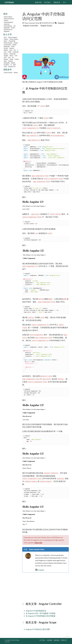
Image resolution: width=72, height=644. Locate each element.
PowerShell (12, 41)
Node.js (6, 59)
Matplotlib (7, 28)
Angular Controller (31, 26)
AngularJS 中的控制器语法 (36, 611)
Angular (6, 56)
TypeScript (12, 54)
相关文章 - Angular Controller (44, 604)
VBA (14, 65)
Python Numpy (8, 26)
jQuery (6, 54)
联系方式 (64, 640)
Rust (5, 37)
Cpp (5, 52)
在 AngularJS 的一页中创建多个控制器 (41, 613)
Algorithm (7, 31)
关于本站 (42, 640)
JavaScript (7, 24)
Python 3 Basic (8, 17)
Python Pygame (13, 37)
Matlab (6, 50)
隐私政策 (57, 640)
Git (15, 26)
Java (9, 57)
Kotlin (11, 59)
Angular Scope (46, 26)
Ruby (5, 61)
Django (14, 45)
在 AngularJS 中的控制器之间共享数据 (41, 616)
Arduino (11, 61)
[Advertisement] (47, 41)
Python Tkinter (14, 39)
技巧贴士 (48, 2)
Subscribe (38, 543)
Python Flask (7, 45)
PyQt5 (13, 28)
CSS (16, 56)
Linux (11, 50)
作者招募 (49, 640)
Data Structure (8, 30)
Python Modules (8, 22)
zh (64, 2)
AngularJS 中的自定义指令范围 (38, 629)
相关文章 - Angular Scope (41, 622)
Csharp (17, 59)
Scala (5, 67)
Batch (6, 41)
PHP (5, 57)
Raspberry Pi (12, 67)
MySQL (13, 63)
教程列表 (38, 2)
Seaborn (12, 48)
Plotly (13, 46)
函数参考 (57, 2)
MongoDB (7, 63)
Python (6, 39)
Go (13, 57)
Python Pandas (8, 43)
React (11, 56)
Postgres (6, 65)
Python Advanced (9, 19)
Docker (6, 48)
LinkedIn (40, 570)
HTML (10, 52)
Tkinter (6, 20)
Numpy (16, 43)
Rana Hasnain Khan (32, 23)
